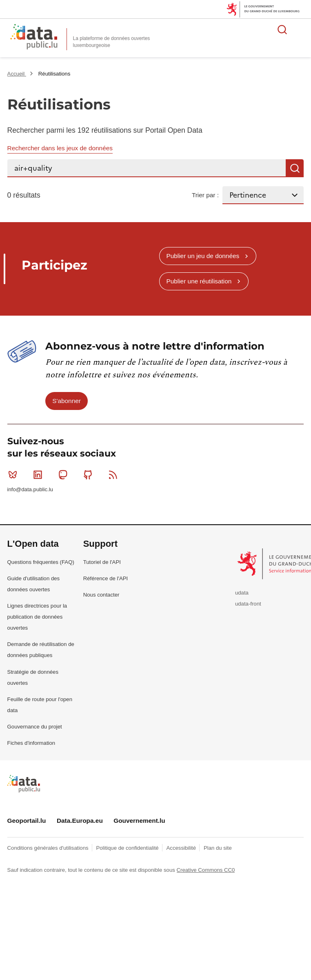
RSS (115, 474)
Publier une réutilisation (199, 281)
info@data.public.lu (30, 489)
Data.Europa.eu (80, 821)
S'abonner (67, 401)
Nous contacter (101, 595)
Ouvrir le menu (300, 29)
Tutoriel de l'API (102, 562)
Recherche (295, 168)
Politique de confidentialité (128, 848)
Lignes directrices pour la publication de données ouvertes (37, 617)
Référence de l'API (106, 578)
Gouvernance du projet (35, 727)
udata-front (248, 604)
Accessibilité (182, 848)
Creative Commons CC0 (206, 870)
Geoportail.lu (27, 821)
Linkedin (39, 474)
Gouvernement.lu (139, 821)
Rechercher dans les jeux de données (60, 148)
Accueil (17, 74)
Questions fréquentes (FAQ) (41, 562)
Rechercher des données (282, 29)
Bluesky (14, 474)
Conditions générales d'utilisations (49, 848)
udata (242, 593)
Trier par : (205, 195)
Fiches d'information (31, 743)
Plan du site (218, 848)
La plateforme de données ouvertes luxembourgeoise (112, 42)
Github (90, 474)
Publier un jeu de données (203, 256)
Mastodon (65, 474)
